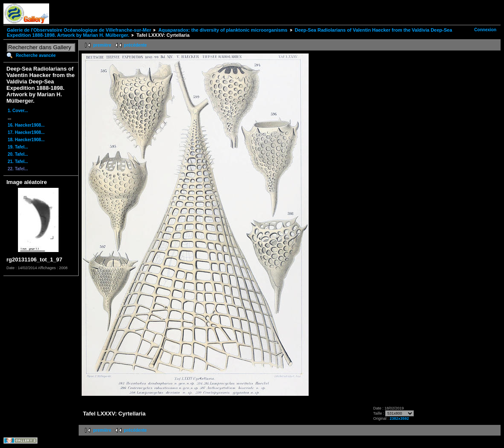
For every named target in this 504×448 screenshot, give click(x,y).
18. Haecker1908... (26, 140)
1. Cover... (18, 111)
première (102, 45)
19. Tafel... (18, 147)
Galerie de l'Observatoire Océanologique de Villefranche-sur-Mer (79, 30)
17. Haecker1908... (26, 132)
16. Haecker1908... (26, 125)
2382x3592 (399, 418)
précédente (135, 45)
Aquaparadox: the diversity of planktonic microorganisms (223, 30)
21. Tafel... (18, 162)
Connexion (485, 30)
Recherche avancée (36, 55)
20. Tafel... (18, 154)
